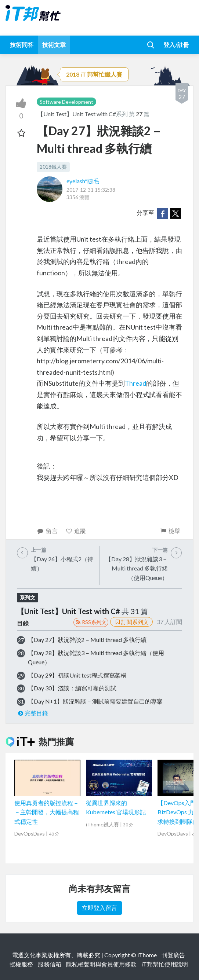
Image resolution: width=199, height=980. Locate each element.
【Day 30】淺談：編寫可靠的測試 (72, 688)
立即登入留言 (99, 908)
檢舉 (170, 531)
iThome (147, 955)
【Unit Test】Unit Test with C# (77, 114)
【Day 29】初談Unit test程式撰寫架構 (77, 675)
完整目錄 (32, 713)
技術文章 (54, 45)
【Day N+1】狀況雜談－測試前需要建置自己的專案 (95, 701)
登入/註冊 (176, 45)
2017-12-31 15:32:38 (91, 190)
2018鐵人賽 (53, 167)
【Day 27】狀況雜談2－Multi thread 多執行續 (87, 640)
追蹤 (76, 531)
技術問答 (22, 45)
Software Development (66, 102)
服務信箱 (50, 964)
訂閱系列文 (131, 622)
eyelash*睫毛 (83, 181)
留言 (47, 531)
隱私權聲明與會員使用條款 (101, 964)
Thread (135, 383)
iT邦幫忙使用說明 (165, 964)
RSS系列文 (91, 622)
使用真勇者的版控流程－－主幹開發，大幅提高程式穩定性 (47, 812)
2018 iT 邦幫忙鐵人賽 (94, 74)
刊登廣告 (173, 955)
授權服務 (21, 964)
